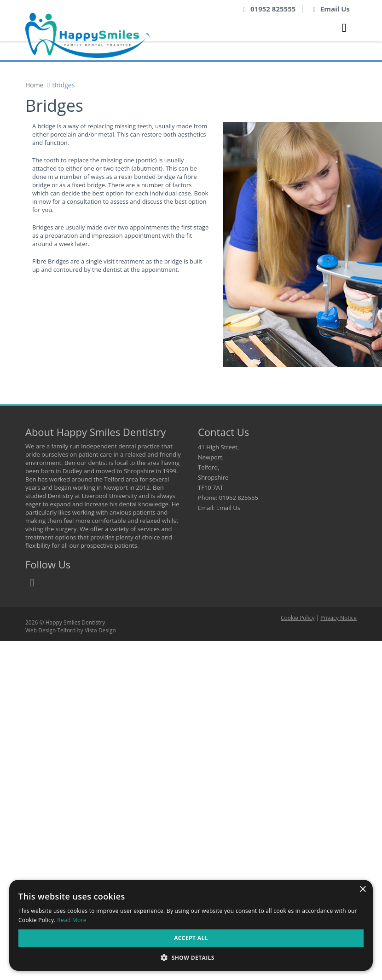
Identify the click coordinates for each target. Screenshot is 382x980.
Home (35, 85)
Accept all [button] (191, 938)
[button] (191, 957)
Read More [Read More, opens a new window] (72, 920)
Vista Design (100, 630)
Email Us (335, 9)
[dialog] (191, 925)
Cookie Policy (298, 618)
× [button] (362, 890)
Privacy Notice (339, 618)
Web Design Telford (50, 630)
